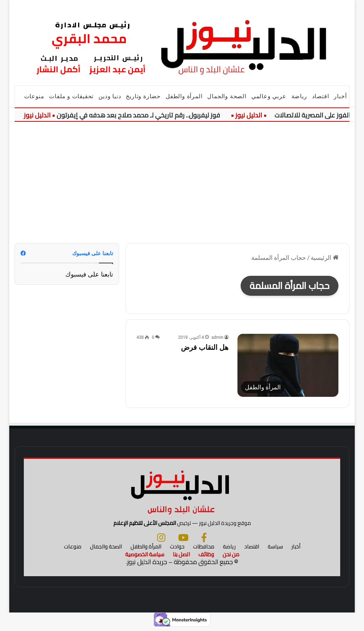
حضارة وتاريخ (143, 96)
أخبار (340, 96)
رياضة (299, 96)
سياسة (275, 549)
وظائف (206, 557)
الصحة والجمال (227, 96)
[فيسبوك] (204, 540)
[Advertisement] (182, 183)
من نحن (231, 557)
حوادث (177, 549)
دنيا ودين (110, 96)
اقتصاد (321, 96)
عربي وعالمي (269, 96)
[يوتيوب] (183, 540)
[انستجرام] (161, 540)
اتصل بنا (181, 557)
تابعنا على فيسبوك (89, 274)
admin (217, 337)
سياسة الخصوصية (145, 557)
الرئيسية (325, 258)
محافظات (204, 549)
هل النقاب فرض (205, 347)
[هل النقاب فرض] (288, 365)
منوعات (34, 96)
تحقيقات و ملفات (71, 96)
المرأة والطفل (184, 96)
